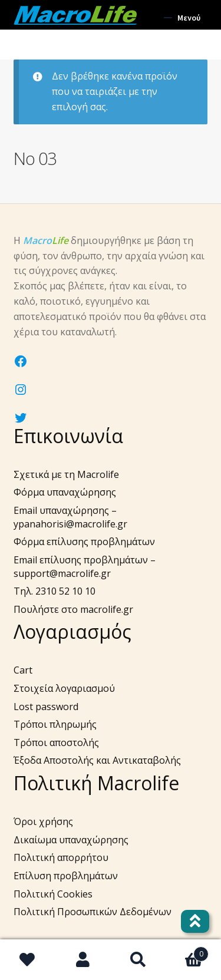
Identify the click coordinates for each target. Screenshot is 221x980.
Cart (23, 670)
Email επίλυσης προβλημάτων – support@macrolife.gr (85, 567)
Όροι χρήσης (43, 821)
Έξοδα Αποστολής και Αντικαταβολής (97, 760)
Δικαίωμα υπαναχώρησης (71, 840)
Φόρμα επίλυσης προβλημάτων (84, 542)
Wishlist (28, 960)
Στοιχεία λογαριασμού (64, 688)
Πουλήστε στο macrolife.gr (73, 609)
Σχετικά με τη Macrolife (66, 474)
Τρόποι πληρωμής (55, 724)
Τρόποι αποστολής (56, 743)
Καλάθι (187, 951)
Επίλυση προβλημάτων (66, 876)
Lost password (46, 707)
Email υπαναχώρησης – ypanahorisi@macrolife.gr (70, 517)
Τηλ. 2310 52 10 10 (55, 591)
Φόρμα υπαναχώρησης (65, 492)
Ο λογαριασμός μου (83, 960)
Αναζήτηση (138, 960)
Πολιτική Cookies (53, 894)
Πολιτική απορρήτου (61, 857)
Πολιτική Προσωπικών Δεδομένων (93, 912)
